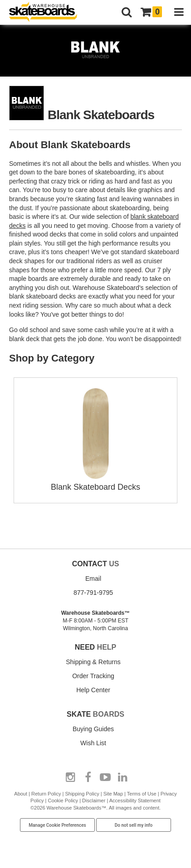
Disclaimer (94, 800)
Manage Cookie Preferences (57, 825)
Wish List (93, 743)
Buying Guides (93, 729)
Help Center (93, 690)
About (21, 794)
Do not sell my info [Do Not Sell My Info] (134, 825)
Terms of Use (142, 794)
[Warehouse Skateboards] (48, 12)
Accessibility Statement (135, 800)
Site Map (113, 794)
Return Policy (46, 794)
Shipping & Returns (93, 662)
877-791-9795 (93, 593)
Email (93, 579)
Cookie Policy (63, 800)
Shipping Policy (82, 794)
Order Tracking (93, 676)
